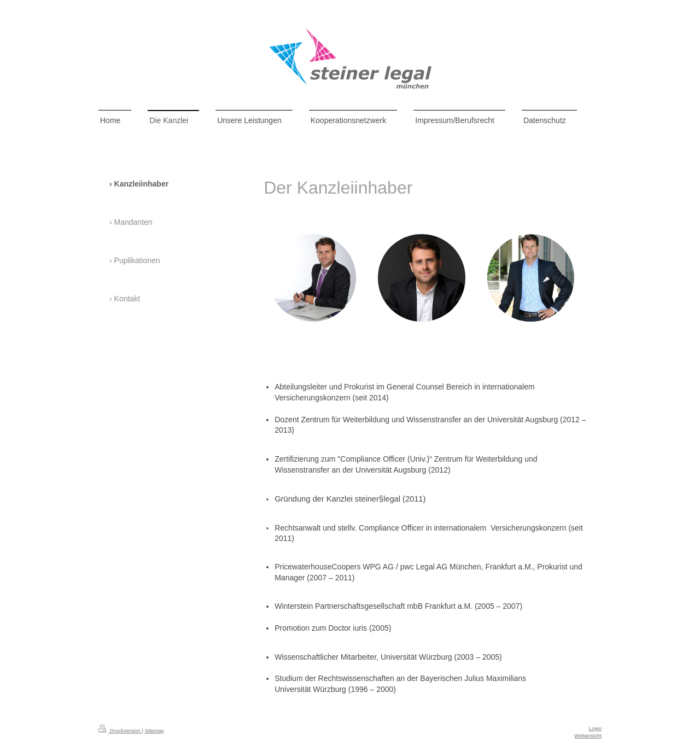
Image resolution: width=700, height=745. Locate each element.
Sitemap (154, 731)
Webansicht (588, 735)
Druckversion (120, 731)
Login (595, 728)
